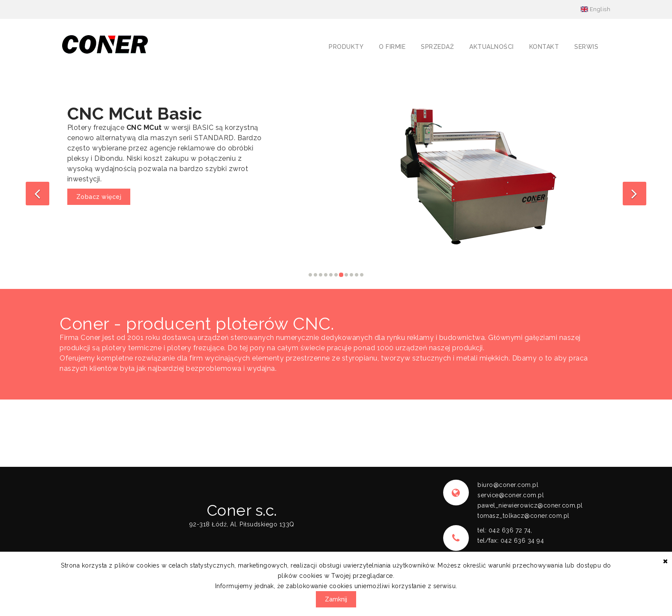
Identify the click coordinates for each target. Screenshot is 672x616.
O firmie (392, 47)
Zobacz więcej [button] (99, 197)
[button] (37, 194)
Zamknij (336, 599)
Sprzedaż (437, 47)
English (595, 9)
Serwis (586, 47)
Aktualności (492, 47)
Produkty (346, 47)
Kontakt (544, 47)
